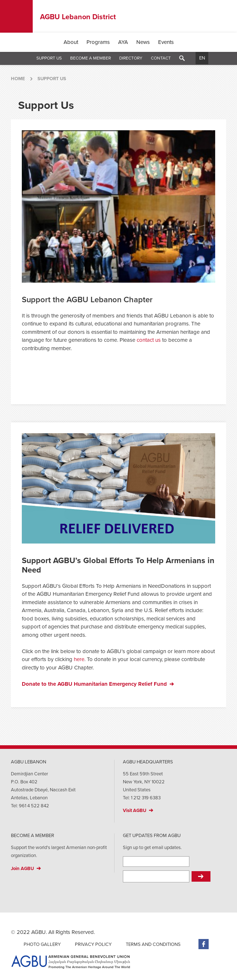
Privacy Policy (93, 944)
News (143, 42)
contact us (148, 340)
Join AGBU (22, 869)
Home (18, 79)
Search (182, 58)
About (71, 42)
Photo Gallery (42, 944)
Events (166, 42)
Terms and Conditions (153, 944)
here (79, 659)
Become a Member (91, 58)
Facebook (204, 944)
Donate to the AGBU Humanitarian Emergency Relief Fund (94, 684)
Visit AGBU (134, 811)
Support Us (49, 58)
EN (202, 58)
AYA (123, 42)
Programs (98, 42)
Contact (161, 58)
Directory (131, 58)
